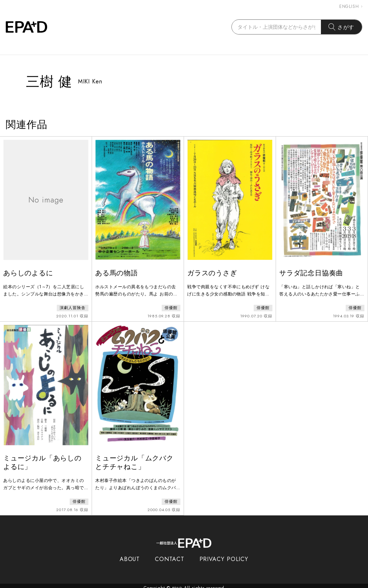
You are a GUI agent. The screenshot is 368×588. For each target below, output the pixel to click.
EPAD (177, 584)
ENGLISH (351, 6)
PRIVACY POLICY (224, 555)
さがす (342, 27)
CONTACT (169, 555)
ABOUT (130, 555)
